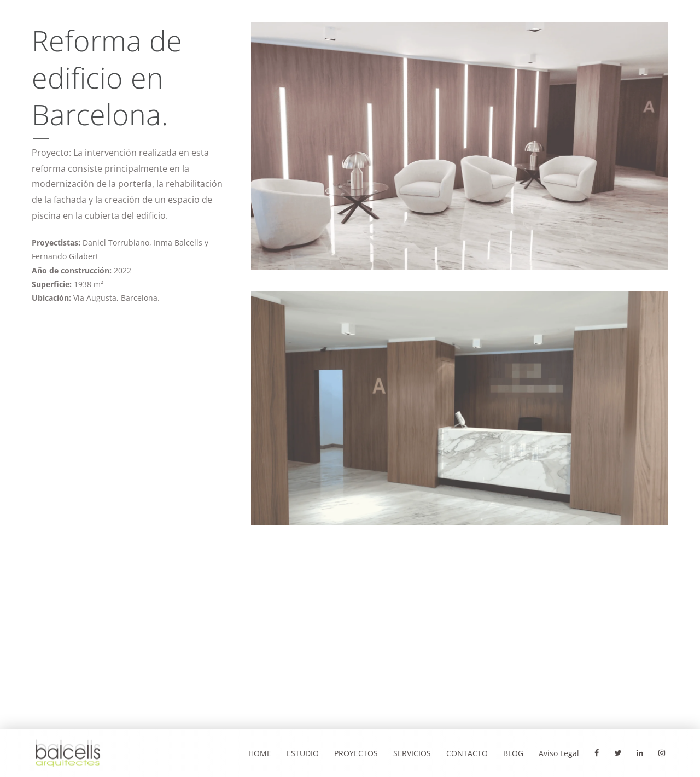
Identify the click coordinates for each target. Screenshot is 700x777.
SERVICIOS (412, 753)
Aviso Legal (559, 753)
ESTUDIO (303, 753)
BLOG (513, 753)
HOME (260, 753)
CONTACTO (467, 753)
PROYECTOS (356, 753)
